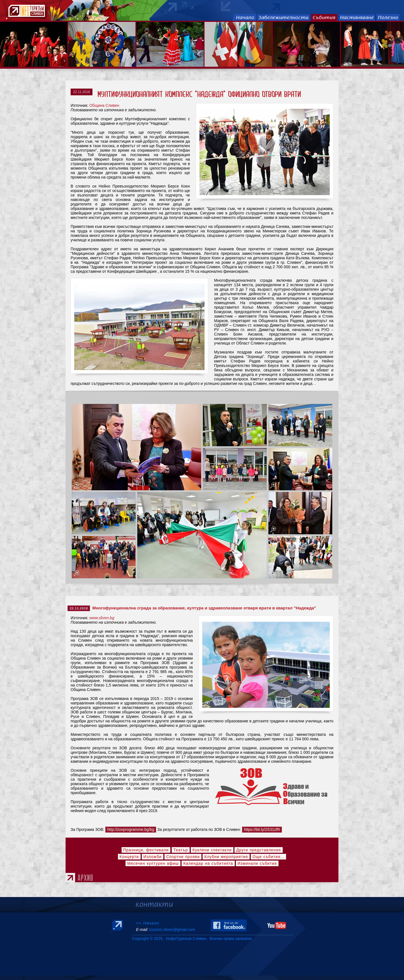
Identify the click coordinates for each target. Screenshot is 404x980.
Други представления (258, 850)
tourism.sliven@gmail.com (172, 930)
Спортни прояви (183, 857)
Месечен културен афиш (153, 863)
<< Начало (148, 923)
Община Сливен (104, 105)
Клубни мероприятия (226, 857)
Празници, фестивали (146, 850)
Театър (181, 850)
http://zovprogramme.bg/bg (131, 829)
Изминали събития (257, 863)
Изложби (153, 857)
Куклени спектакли (212, 850)
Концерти (129, 857)
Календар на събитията (208, 863)
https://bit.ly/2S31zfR (262, 829)
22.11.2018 (82, 92)
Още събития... (268, 857)
